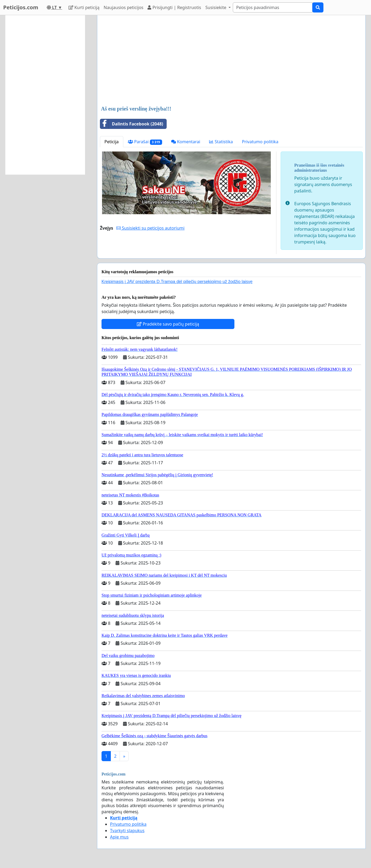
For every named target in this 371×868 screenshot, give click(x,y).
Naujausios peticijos (123, 7)
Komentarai (186, 142)
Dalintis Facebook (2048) (132, 124)
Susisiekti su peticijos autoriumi (150, 228)
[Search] (273, 7)
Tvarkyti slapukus (127, 831)
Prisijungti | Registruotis (174, 7)
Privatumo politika (260, 142)
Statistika (221, 142)
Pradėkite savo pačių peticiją (168, 324)
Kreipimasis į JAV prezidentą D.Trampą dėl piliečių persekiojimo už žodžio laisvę (177, 282)
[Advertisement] (231, 61)
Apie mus (119, 837)
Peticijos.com (21, 7)
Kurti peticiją (84, 7)
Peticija (112, 142)
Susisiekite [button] (216, 7)
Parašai (145, 142)
